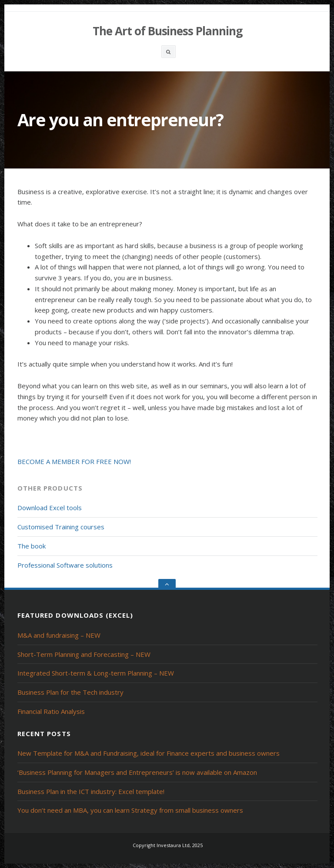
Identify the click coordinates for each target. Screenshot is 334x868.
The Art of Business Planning (167, 31)
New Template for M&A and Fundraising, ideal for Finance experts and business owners (149, 753)
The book (32, 546)
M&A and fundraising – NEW (59, 635)
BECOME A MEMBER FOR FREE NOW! (74, 461)
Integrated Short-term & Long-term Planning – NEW (96, 673)
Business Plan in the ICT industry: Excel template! (91, 791)
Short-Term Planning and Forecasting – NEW (84, 654)
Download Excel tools (50, 508)
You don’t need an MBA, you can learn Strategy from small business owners (130, 810)
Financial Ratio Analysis (51, 711)
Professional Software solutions (65, 565)
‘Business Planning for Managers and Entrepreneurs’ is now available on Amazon (137, 772)
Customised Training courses (61, 527)
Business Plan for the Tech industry (70, 692)
